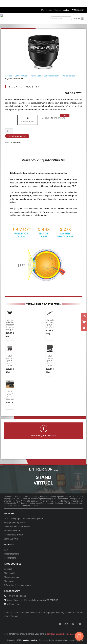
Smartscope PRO (12, 531)
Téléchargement (11, 554)
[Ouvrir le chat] (79, 636)
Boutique (8, 569)
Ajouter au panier (17, 136)
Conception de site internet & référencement (57, 640)
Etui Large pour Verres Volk (50, 361)
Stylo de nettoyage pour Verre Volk (50, 324)
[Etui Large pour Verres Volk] (50, 349)
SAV (6, 550)
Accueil (8, 76)
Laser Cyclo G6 (11, 539)
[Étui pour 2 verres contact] (10, 384)
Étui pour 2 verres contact (10, 395)
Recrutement (10, 558)
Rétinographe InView (13, 535)
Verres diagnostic (52, 76)
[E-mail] (60, 624)
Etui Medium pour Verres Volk (10, 361)
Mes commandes (12, 577)
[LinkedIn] (73, 624)
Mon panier (9, 581)
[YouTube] (80, 624)
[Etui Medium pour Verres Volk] (10, 349)
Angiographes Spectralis (15, 523)
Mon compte (10, 573)
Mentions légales (30, 640)
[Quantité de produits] (9, 131)
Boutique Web (21, 76)
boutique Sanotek (55, 634)
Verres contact (69, 76)
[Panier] (78, 10)
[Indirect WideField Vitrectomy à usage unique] (10, 313)
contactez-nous (75, 634)
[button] (79, 18)
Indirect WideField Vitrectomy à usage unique (10, 325)
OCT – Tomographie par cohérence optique (23, 519)
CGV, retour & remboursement (18, 585)
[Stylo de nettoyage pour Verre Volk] (50, 313)
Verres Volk (36, 76)
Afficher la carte (14, 604)
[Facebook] (67, 624)
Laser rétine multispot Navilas (17, 527)
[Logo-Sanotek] (25, 18)
